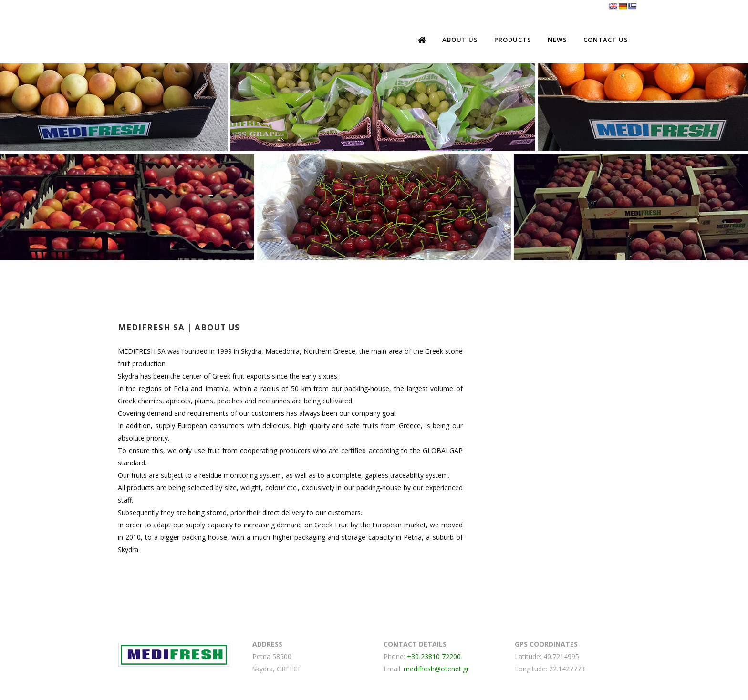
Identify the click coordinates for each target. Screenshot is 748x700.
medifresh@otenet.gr (436, 669)
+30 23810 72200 (434, 656)
